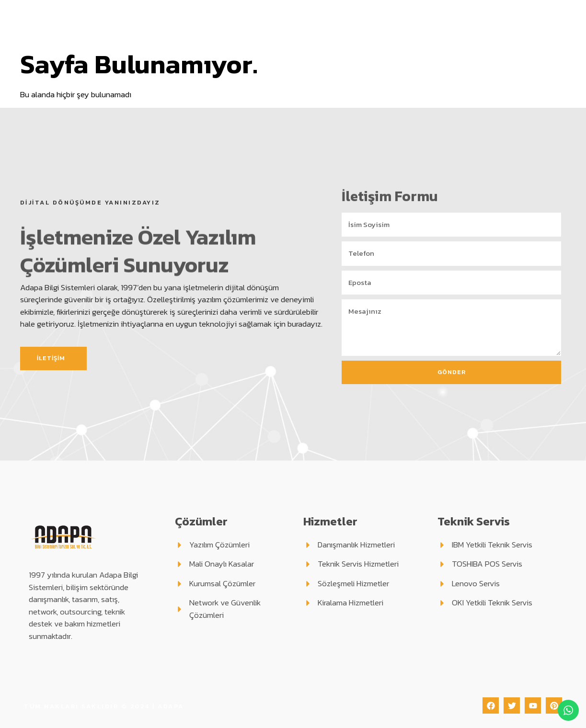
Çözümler (236, 22)
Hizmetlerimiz (302, 22)
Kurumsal (179, 22)
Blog (470, 22)
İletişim (543, 22)
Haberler (504, 22)
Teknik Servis (373, 22)
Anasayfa (129, 22)
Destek (432, 22)
